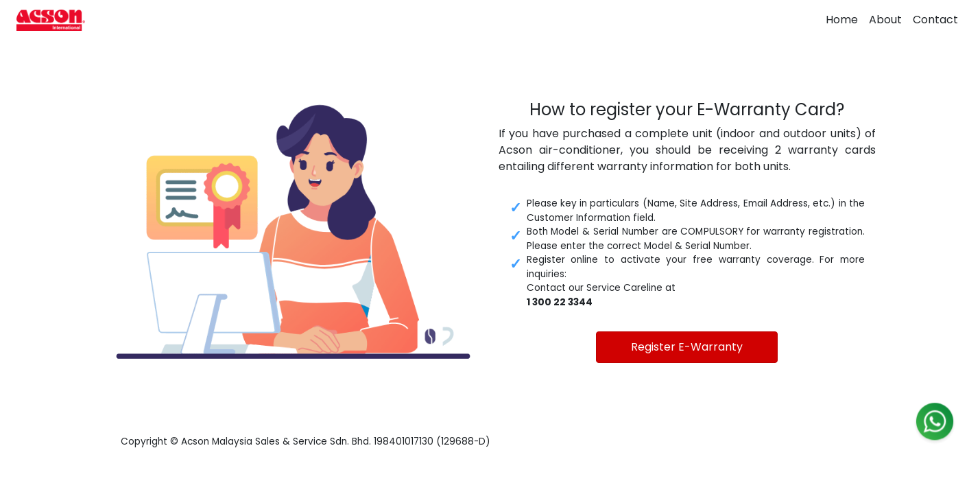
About (885, 20)
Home (842, 20)
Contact (935, 20)
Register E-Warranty (687, 347)
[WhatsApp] (935, 425)
